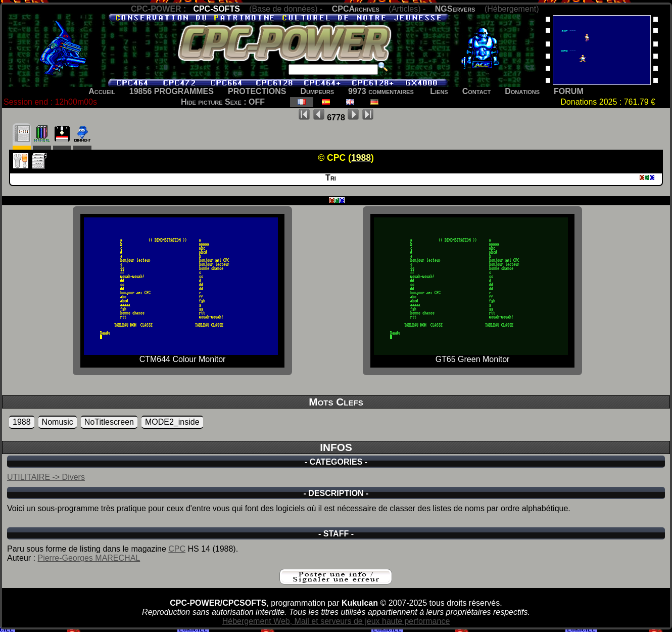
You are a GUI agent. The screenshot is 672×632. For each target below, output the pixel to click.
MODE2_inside (172, 422)
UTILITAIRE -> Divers (46, 477)
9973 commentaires (381, 91)
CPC (177, 549)
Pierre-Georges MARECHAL (89, 558)
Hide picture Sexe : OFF (223, 102)
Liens (439, 91)
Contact (477, 91)
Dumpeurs (318, 91)
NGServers (455, 9)
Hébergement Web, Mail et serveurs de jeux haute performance (336, 621)
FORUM (569, 91)
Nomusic (58, 422)
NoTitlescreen (109, 422)
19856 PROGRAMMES (172, 91)
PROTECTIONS (257, 91)
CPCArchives (356, 9)
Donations (522, 91)
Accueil (102, 91)
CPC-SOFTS (216, 9)
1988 (22, 422)
